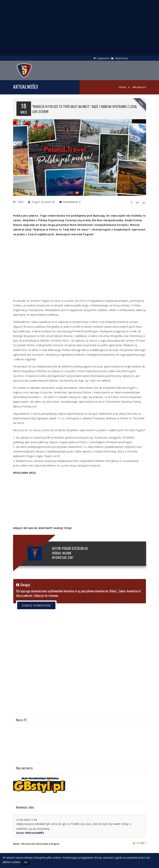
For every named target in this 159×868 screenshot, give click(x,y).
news (141, 103)
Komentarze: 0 (72, 202)
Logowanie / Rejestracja (111, 58)
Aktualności (139, 87)
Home (122, 87)
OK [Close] (26, 862)
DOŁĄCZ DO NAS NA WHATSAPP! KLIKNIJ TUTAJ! (42, 528)
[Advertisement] (80, 28)
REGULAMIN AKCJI (24, 473)
